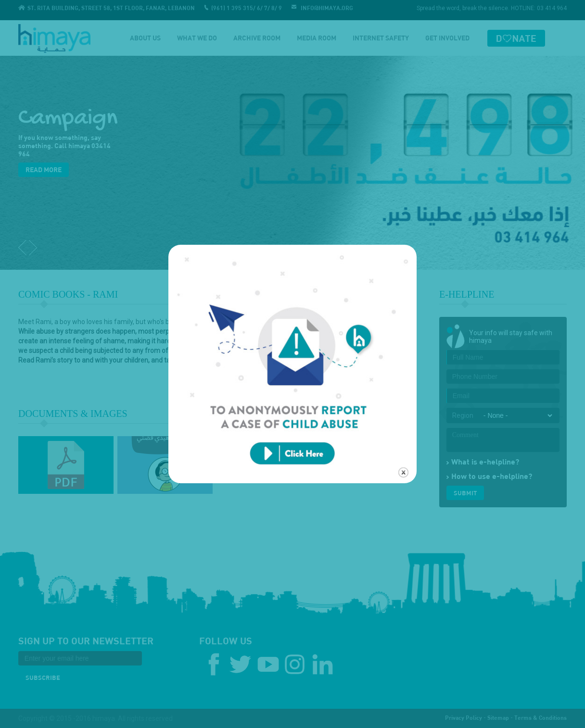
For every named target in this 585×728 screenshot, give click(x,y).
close (403, 464)
